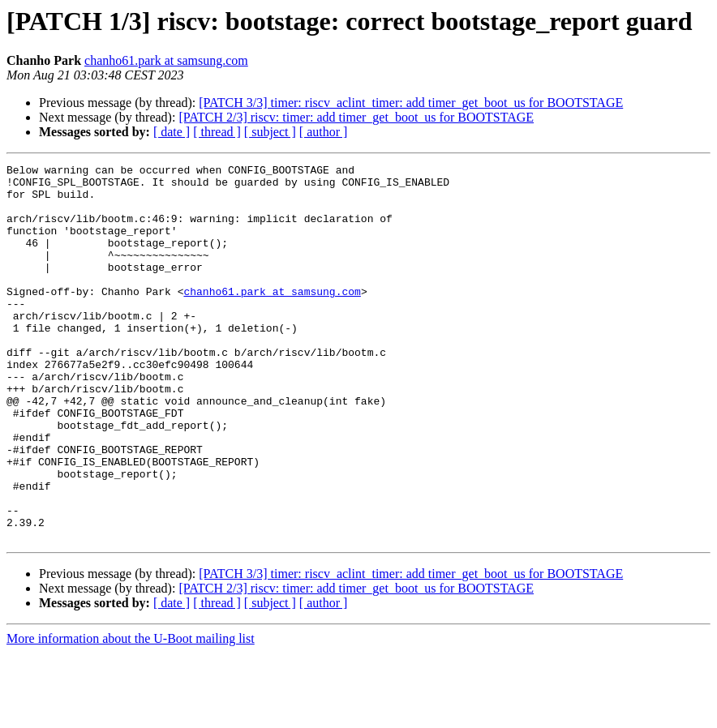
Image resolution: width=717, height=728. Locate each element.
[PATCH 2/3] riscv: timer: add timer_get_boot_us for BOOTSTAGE (356, 117)
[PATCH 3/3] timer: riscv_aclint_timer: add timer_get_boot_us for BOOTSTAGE (411, 103)
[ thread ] (217, 132)
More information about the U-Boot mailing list (131, 714)
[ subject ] (270, 132)
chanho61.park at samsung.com (166, 60)
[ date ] (172, 132)
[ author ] (324, 132)
